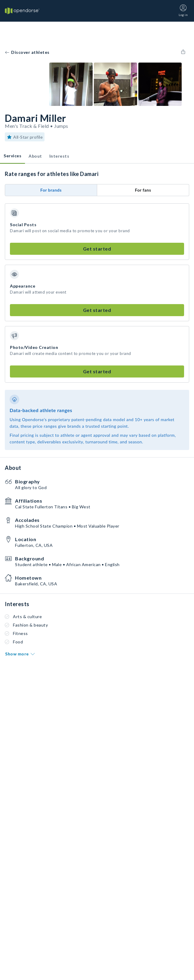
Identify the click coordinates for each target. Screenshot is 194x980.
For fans (143, 190)
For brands (51, 190)
